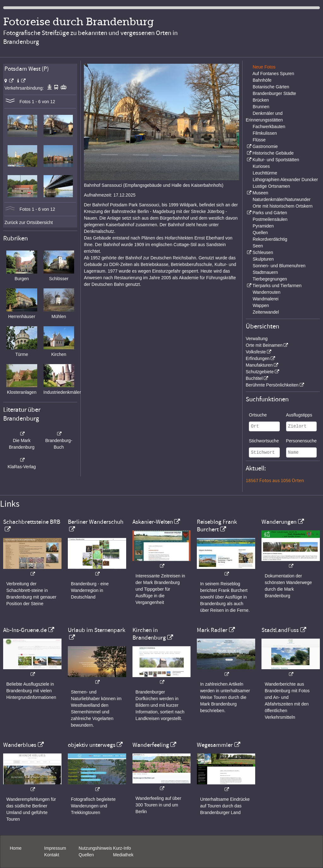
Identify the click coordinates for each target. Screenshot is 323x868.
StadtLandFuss (280, 630)
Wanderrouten (267, 292)
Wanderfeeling (151, 745)
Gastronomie (265, 146)
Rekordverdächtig (270, 239)
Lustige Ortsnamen (271, 186)
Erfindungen (258, 358)
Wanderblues (20, 745)
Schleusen (263, 252)
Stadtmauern (265, 272)
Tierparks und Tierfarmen (277, 286)
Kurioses (261, 166)
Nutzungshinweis (95, 848)
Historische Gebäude (273, 153)
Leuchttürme (265, 173)
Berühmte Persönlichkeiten (272, 385)
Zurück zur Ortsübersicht (29, 222)
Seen (258, 246)
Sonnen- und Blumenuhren (279, 266)
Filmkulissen (265, 133)
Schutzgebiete (260, 372)
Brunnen (261, 107)
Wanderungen (279, 522)
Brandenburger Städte (274, 93)
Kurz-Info (122, 848)
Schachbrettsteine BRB (32, 522)
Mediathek (123, 855)
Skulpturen (263, 259)
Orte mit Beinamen (264, 345)
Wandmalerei (266, 299)
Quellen (260, 233)
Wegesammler (215, 745)
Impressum (55, 848)
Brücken (261, 100)
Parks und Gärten (270, 213)
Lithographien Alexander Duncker (285, 180)
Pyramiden (263, 226)
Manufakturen (259, 365)
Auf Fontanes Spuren (273, 74)
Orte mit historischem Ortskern (283, 206)
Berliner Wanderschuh (96, 522)
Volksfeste (256, 352)
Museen (260, 193)
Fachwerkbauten (269, 127)
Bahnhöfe (262, 80)
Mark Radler (212, 630)
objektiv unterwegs (92, 745)
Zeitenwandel (266, 312)
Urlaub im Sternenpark (97, 630)
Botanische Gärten (271, 87)
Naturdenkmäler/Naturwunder (282, 199)
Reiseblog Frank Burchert (217, 526)
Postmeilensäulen (270, 219)
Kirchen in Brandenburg (149, 634)
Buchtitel (254, 378)
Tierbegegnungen (270, 279)
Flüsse (259, 140)
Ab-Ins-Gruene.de (25, 630)
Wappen (261, 305)
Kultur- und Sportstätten (276, 160)
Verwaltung (257, 339)
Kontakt (52, 855)
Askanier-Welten (153, 522)
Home (16, 848)
